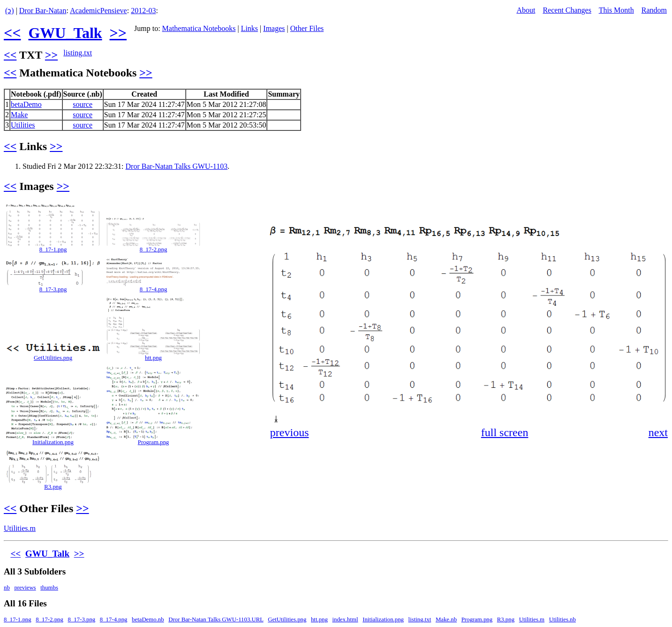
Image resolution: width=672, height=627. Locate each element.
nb (7, 588)
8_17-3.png (53, 289)
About (526, 10)
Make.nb (446, 619)
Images (274, 28)
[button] (660, 210)
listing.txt (78, 53)
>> (118, 33)
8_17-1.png (53, 249)
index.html (345, 619)
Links (249, 28)
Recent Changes (567, 10)
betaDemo (26, 104)
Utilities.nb (563, 619)
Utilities (23, 125)
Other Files (307, 28)
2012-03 (143, 11)
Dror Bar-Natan (43, 11)
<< (12, 33)
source (83, 104)
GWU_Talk (65, 33)
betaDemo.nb (148, 619)
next (658, 432)
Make (19, 115)
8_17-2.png (154, 249)
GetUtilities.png (53, 358)
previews (25, 588)
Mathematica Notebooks (199, 28)
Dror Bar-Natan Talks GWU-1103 (177, 166)
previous (290, 432)
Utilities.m (20, 528)
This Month (616, 10)
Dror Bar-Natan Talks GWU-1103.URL (216, 619)
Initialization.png (53, 442)
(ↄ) (10, 11)
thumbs (49, 588)
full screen (505, 432)
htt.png (153, 358)
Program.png (153, 442)
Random (654, 10)
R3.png (53, 487)
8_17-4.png (154, 289)
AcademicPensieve (98, 11)
